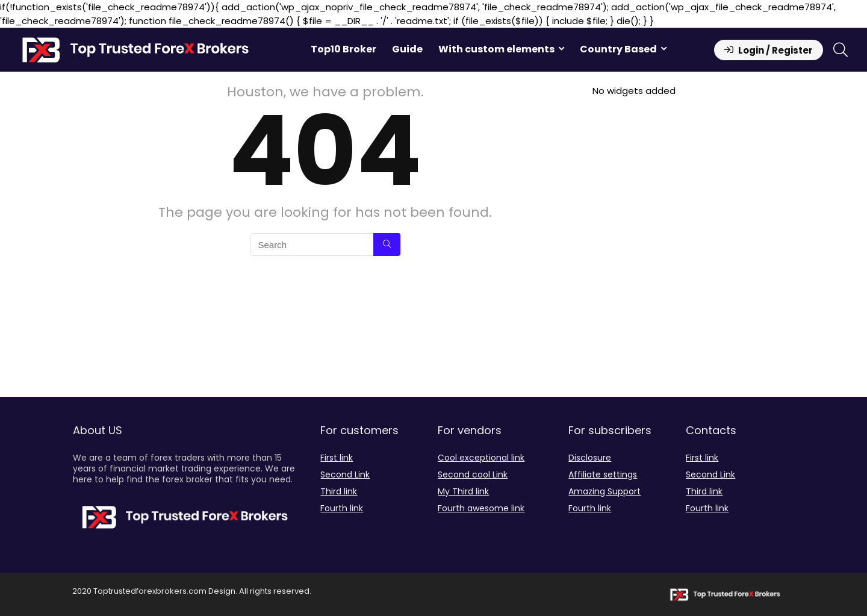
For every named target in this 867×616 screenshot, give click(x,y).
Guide (407, 49)
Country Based (618, 49)
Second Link (345, 474)
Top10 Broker (343, 49)
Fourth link (342, 508)
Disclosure (590, 458)
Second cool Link (473, 474)
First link (337, 458)
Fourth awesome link (481, 508)
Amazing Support (604, 491)
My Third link (463, 491)
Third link (339, 491)
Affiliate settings (603, 474)
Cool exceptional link (481, 458)
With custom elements (496, 49)
